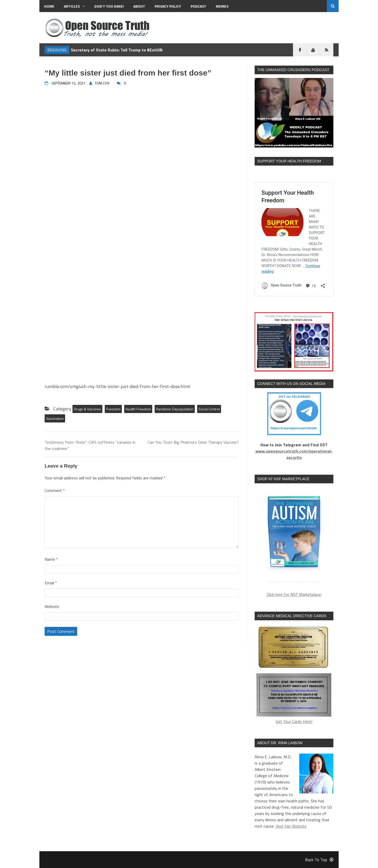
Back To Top (319, 860)
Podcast (198, 6)
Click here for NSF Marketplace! (294, 594)
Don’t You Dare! (109, 6)
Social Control (209, 409)
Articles (74, 6)
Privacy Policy (168, 6)
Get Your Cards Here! (294, 675)
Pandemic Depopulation (175, 409)
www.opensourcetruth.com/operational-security (294, 454)
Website (52, 606)
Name (51, 559)
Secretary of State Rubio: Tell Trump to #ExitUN (117, 50)
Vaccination (55, 418)
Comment (55, 490)
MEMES (222, 6)
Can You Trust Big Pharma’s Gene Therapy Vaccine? (193, 442)
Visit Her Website (291, 826)
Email (51, 583)
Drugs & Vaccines (87, 409)
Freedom (113, 409)
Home (49, 6)
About (139, 6)
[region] (294, 536)
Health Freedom (138, 409)
